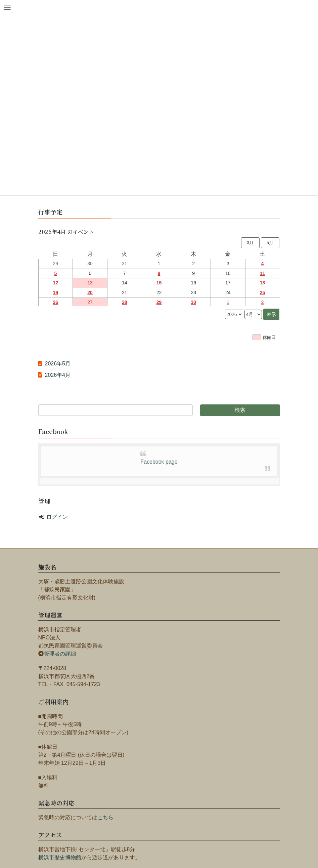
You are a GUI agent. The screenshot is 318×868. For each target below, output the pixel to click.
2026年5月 (58, 364)
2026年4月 (58, 375)
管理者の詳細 (60, 654)
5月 (270, 243)
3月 (250, 243)
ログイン (57, 517)
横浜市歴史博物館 (60, 857)
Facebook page (159, 462)
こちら (105, 817)
